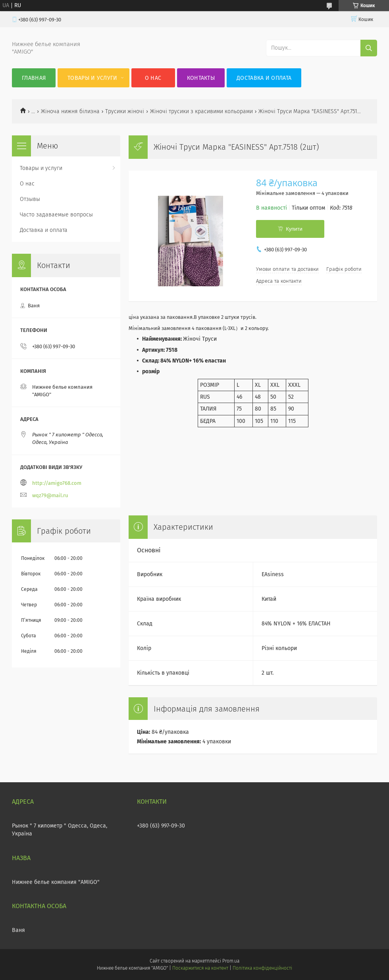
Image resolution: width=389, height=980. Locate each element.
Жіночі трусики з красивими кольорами (201, 111)
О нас (153, 78)
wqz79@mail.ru (50, 495)
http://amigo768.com (57, 483)
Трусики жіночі (125, 111)
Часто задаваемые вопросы (56, 215)
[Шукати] (369, 48)
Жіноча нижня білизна (70, 111)
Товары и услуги (92, 78)
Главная (34, 78)
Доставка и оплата (264, 78)
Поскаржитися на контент (200, 968)
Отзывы (30, 199)
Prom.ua (231, 961)
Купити (294, 229)
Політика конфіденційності (262, 968)
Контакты (201, 78)
